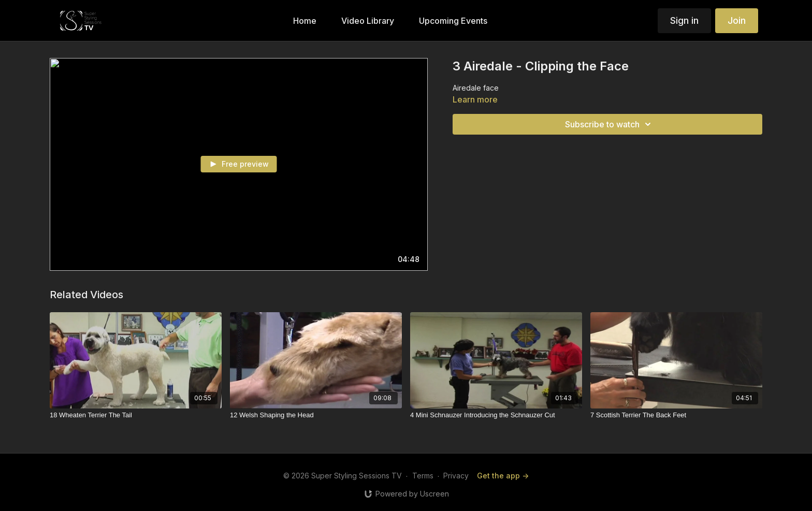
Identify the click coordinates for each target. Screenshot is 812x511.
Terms (423, 476)
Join (737, 20)
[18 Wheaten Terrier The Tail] (136, 415)
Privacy (456, 476)
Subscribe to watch (610, 124)
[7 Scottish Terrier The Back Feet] (676, 415)
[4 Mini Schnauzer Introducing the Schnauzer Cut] (496, 415)
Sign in (684, 20)
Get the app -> (503, 476)
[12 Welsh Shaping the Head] (316, 415)
